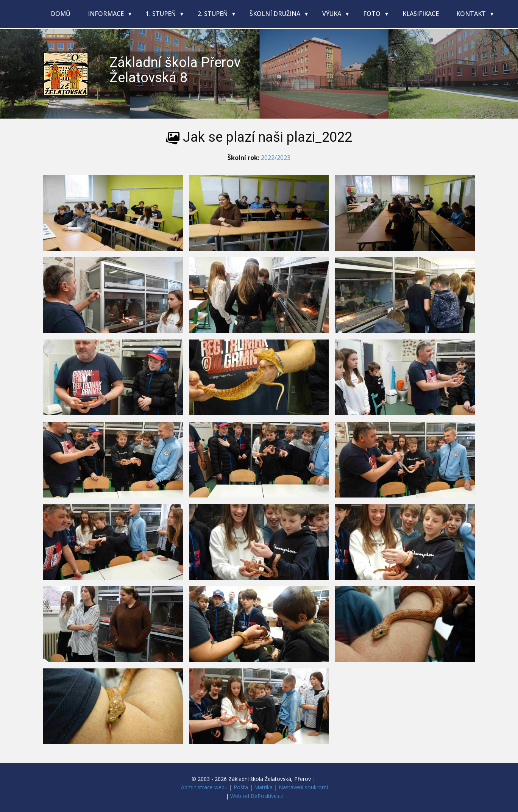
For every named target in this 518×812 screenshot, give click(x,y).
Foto (373, 14)
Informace (107, 14)
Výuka (332, 14)
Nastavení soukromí (303, 787)
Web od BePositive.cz (257, 796)
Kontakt (472, 14)
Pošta (241, 787)
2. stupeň (213, 14)
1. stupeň (161, 14)
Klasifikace (421, 14)
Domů (61, 14)
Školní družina (276, 14)
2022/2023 (276, 158)
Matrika (263, 787)
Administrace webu (204, 787)
